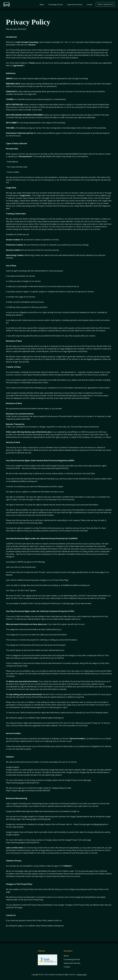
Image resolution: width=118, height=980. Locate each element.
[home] (7, 4)
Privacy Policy (82, 975)
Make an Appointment (105, 4)
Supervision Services (75, 4)
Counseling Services (56, 4)
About (42, 4)
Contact (90, 4)
